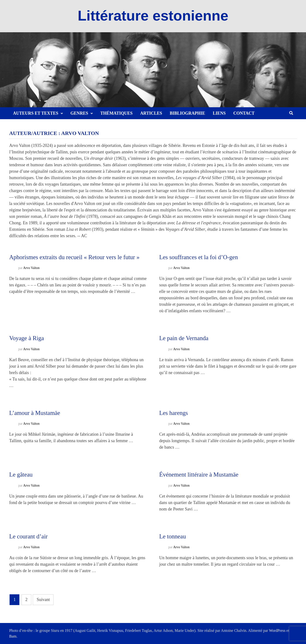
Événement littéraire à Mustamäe (199, 475)
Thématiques (117, 113)
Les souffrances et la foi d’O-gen (199, 257)
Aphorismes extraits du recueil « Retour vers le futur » (74, 257)
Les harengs (174, 413)
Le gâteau (21, 475)
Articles (151, 113)
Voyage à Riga (26, 338)
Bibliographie (187, 113)
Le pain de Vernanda (184, 338)
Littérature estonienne (153, 16)
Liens (219, 113)
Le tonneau (173, 536)
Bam (13, 636)
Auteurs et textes (36, 113)
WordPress (277, 631)
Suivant (43, 600)
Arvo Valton (31, 268)
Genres (79, 113)
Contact (244, 113)
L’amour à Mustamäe (35, 413)
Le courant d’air (28, 536)
